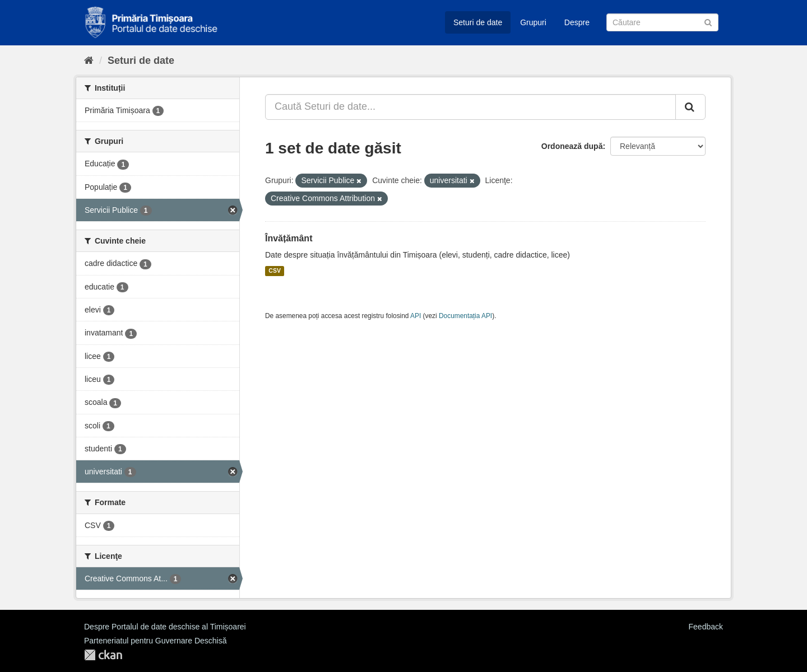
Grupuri (533, 22)
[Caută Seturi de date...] (470, 107)
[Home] (89, 60)
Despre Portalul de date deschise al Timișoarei (165, 627)
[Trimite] (708, 22)
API (416, 316)
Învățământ (289, 238)
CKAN (103, 655)
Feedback (706, 627)
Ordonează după (572, 146)
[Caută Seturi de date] (662, 22)
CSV (275, 271)
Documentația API (465, 316)
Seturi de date (478, 22)
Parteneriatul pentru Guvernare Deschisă (155, 641)
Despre (577, 22)
